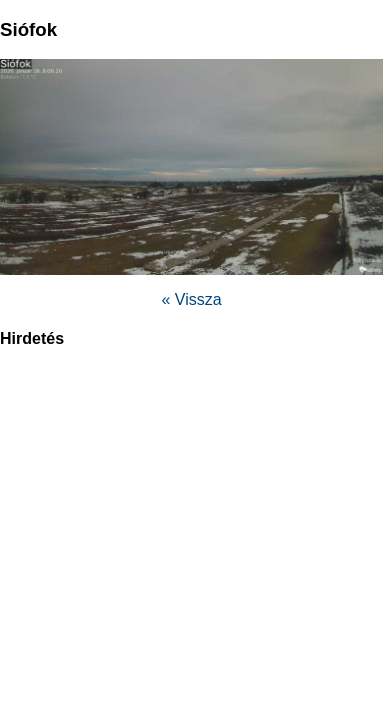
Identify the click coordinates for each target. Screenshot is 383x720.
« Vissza (191, 299)
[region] (192, 509)
